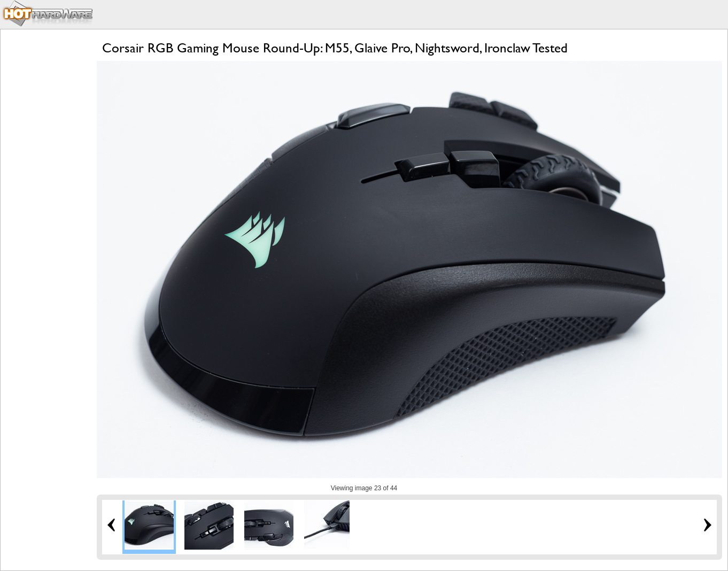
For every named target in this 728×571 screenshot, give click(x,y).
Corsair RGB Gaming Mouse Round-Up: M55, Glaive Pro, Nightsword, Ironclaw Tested (335, 48)
